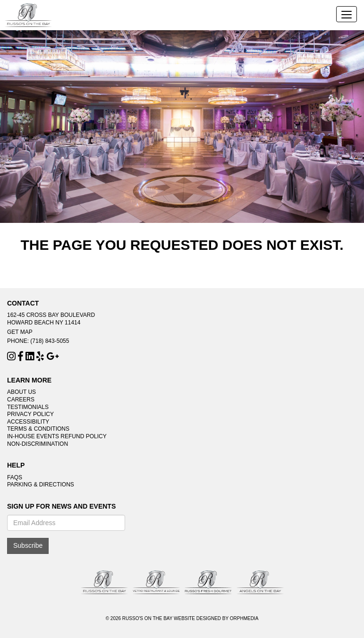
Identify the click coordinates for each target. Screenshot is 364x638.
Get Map (20, 332)
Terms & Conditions (38, 429)
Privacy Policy (30, 414)
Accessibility (28, 422)
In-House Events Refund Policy (57, 436)
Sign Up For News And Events (61, 506)
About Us (21, 392)
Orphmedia (244, 618)
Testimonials (28, 407)
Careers (21, 400)
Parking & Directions (41, 485)
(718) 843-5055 (50, 341)
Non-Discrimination (38, 444)
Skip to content (34, 5)
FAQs (15, 477)
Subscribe (28, 545)
